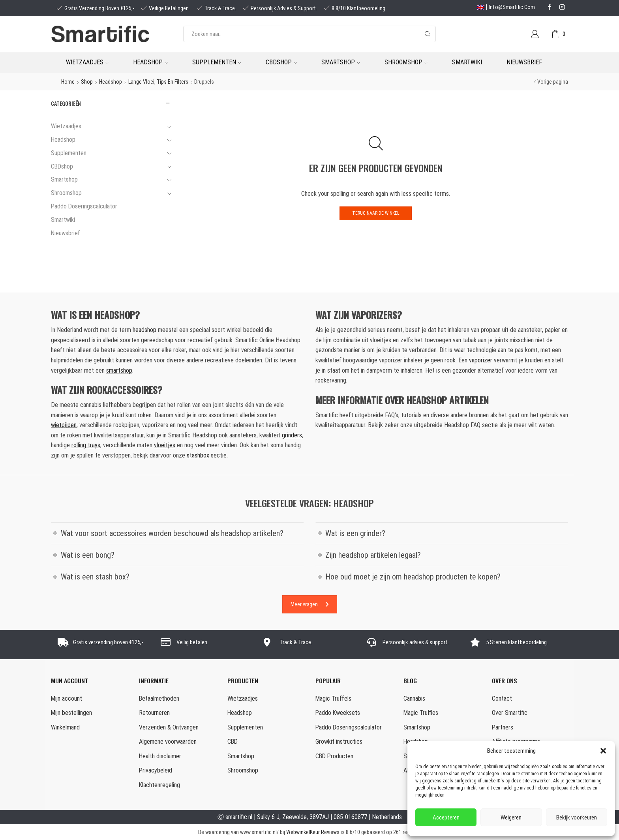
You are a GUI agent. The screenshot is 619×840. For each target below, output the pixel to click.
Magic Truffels (333, 698)
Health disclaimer (160, 756)
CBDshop (281, 62)
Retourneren (154, 713)
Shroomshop (406, 62)
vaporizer (481, 360)
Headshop (150, 62)
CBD (233, 742)
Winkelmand (65, 727)
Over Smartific (510, 713)
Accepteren (446, 817)
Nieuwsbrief (524, 62)
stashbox (198, 455)
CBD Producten (334, 756)
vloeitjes (165, 445)
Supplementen (217, 62)
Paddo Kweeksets (338, 713)
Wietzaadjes (87, 62)
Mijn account (67, 698)
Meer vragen (310, 604)
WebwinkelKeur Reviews (313, 832)
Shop (87, 82)
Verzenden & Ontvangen (169, 727)
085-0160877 (350, 817)
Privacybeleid (156, 770)
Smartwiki (467, 62)
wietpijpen (64, 425)
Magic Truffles (421, 713)
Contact (502, 698)
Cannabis (414, 698)
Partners (503, 727)
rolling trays (86, 445)
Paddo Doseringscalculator (84, 206)
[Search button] (428, 34)
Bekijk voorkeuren (577, 817)
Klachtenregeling (159, 785)
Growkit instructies (339, 742)
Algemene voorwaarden (168, 742)
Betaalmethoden (159, 698)
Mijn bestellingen (71, 713)
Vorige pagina (553, 82)
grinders (292, 435)
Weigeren (511, 817)
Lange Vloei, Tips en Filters (158, 82)
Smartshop (341, 62)
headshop (144, 330)
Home (68, 82)
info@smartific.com (512, 7)
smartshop (119, 370)
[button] (603, 751)
